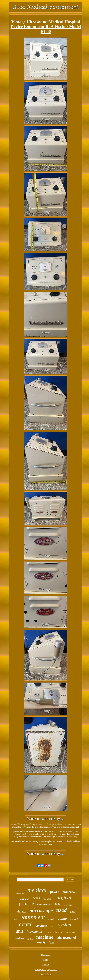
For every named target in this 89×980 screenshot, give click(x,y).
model (51, 919)
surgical (63, 897)
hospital (74, 919)
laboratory (20, 893)
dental (26, 924)
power (55, 892)
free (53, 926)
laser (52, 943)
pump (62, 918)
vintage (21, 911)
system (65, 924)
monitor (47, 899)
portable (26, 904)
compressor (44, 904)
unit (19, 931)
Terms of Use (46, 974)
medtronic (68, 905)
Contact (46, 965)
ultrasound (66, 937)
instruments (71, 932)
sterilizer (20, 938)
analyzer (42, 926)
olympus (25, 899)
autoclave (69, 892)
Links (46, 960)
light (58, 904)
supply (41, 942)
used (61, 910)
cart (15, 920)
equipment (33, 917)
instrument (34, 932)
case (73, 912)
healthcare (54, 931)
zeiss (36, 898)
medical (37, 890)
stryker (30, 939)
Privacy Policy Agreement (46, 969)
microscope (41, 910)
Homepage (46, 955)
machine (45, 937)
